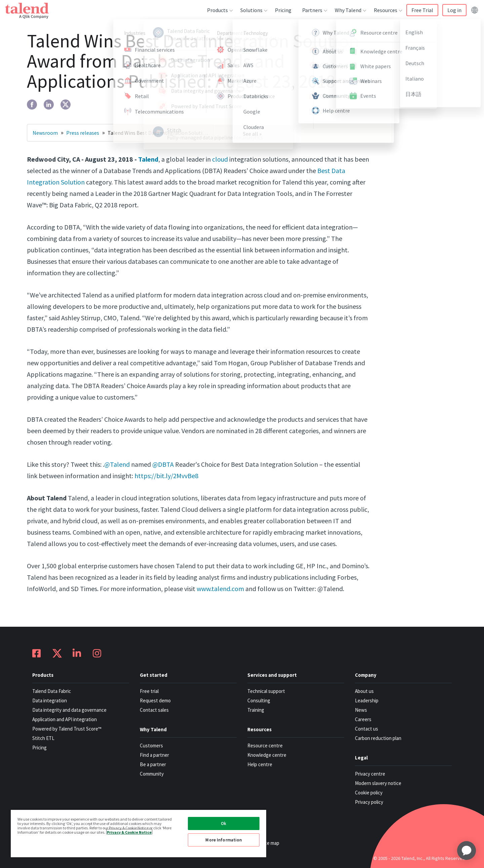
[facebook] (32, 105)
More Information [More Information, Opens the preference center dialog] (224, 840)
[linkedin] (49, 105)
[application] (467, 851)
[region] (138, 833)
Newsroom (45, 133)
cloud (220, 159)
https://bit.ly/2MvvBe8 (166, 476)
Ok (224, 823)
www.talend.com (220, 589)
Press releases (83, 133)
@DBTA (163, 464)
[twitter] (66, 105)
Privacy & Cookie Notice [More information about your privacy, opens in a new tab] (129, 832)
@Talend (117, 464)
